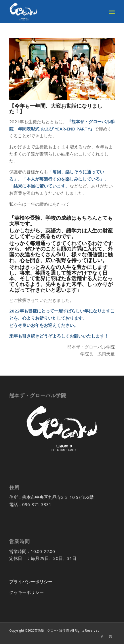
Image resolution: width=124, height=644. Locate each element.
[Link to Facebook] (102, 637)
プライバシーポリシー (31, 582)
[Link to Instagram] (110, 637)
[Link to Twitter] (93, 637)
